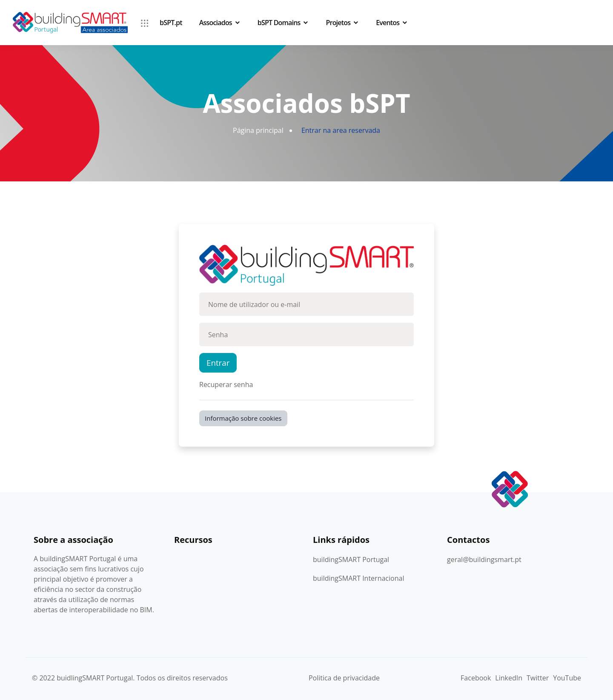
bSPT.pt (171, 23)
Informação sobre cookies (243, 418)
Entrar (218, 363)
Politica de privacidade (344, 678)
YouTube (567, 678)
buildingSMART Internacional (358, 578)
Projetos (338, 23)
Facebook (476, 678)
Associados (216, 23)
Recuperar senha (226, 384)
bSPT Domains (279, 23)
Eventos (388, 23)
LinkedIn (509, 678)
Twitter (538, 678)
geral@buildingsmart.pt (484, 559)
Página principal (258, 130)
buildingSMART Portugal (351, 559)
